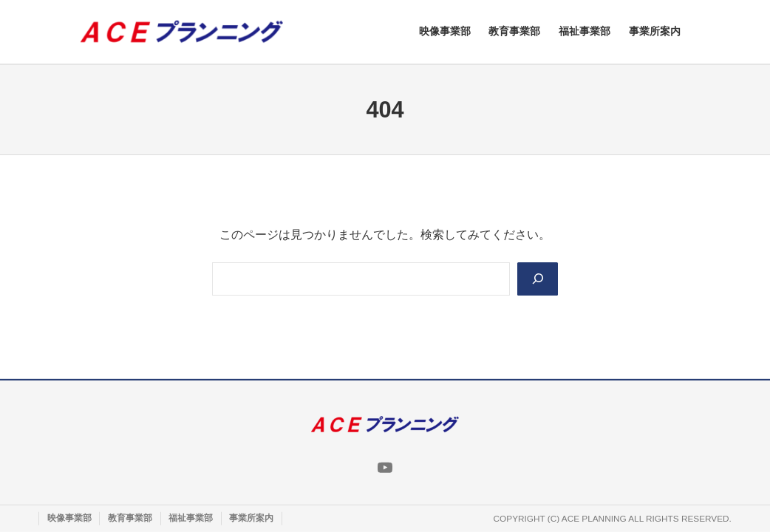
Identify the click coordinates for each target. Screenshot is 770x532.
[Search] (538, 279)
